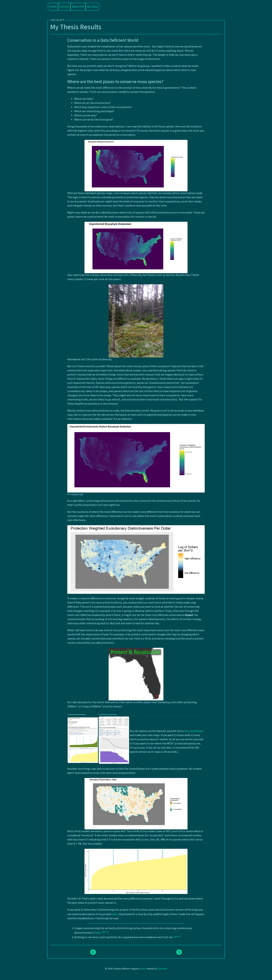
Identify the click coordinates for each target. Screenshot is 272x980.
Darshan (162, 969)
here (115, 914)
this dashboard (194, 731)
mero (144, 969)
